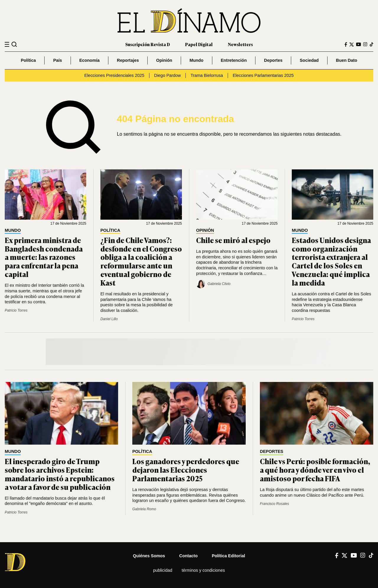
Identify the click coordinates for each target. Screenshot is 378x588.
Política (28, 60)
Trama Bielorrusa (207, 75)
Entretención (234, 60)
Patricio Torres (16, 310)
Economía (89, 60)
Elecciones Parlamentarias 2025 (263, 75)
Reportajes (128, 60)
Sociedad (309, 60)
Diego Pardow (167, 75)
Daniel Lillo (109, 319)
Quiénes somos (149, 556)
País (58, 60)
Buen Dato (347, 60)
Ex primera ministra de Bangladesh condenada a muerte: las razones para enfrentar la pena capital (44, 257)
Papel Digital (199, 44)
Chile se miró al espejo (233, 240)
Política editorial (228, 556)
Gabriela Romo (144, 509)
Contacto (188, 556)
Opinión (164, 60)
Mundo (197, 60)
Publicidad (163, 570)
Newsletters (240, 44)
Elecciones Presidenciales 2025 (114, 75)
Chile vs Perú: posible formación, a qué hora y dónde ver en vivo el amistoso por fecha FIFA (315, 470)
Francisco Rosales (274, 504)
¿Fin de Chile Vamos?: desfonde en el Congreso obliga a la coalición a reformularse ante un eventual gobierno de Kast (141, 261)
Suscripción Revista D (148, 44)
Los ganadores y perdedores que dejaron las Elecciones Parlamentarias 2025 (186, 470)
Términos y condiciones (203, 570)
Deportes (273, 60)
